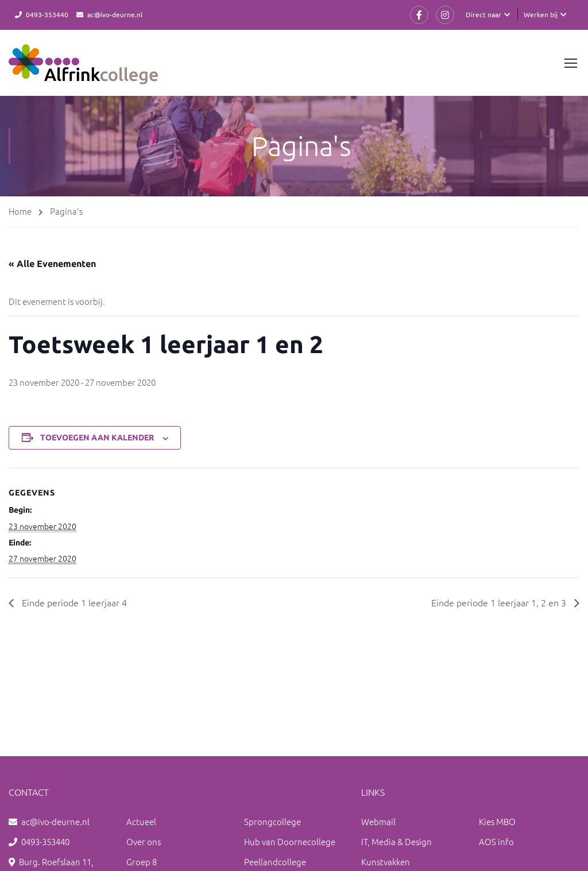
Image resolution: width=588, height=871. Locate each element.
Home (20, 211)
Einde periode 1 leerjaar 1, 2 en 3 (500, 602)
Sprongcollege (272, 821)
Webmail (378, 821)
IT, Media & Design (396, 841)
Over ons (144, 841)
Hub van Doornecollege (290, 841)
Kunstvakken (386, 862)
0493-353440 (47, 14)
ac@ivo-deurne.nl (115, 14)
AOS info (496, 841)
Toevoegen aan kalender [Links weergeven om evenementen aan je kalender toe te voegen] (97, 438)
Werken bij (541, 14)
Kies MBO (497, 821)
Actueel (141, 821)
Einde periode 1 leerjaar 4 (73, 602)
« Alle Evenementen (52, 264)
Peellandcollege (275, 862)
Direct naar (483, 14)
